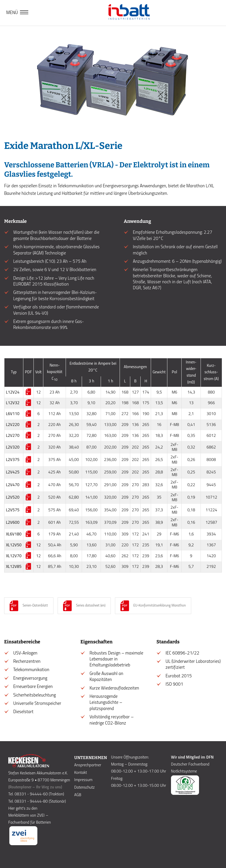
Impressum (83, 780)
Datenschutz (84, 788)
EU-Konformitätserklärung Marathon (160, 606)
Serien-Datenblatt (35, 606)
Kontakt (81, 773)
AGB (78, 795)
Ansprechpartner (88, 765)
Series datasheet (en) (91, 606)
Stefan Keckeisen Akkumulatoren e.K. (38, 773)
